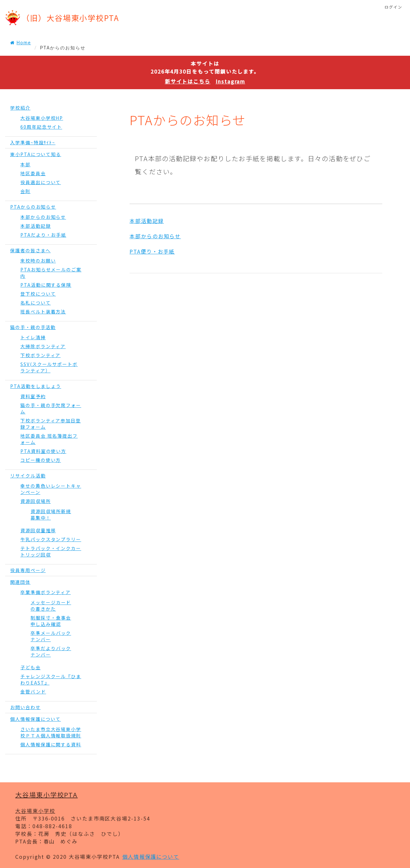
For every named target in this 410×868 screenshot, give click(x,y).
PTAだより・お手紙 (43, 235)
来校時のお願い (38, 261)
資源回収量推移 (38, 530)
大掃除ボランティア (43, 346)
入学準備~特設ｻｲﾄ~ (33, 142)
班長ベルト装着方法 (43, 312)
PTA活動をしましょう (36, 386)
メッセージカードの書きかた (51, 606)
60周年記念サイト (41, 127)
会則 (25, 191)
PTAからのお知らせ (33, 207)
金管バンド (33, 692)
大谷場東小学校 (35, 811)
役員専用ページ (28, 570)
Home (21, 43)
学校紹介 (20, 108)
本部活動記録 (36, 226)
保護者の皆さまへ (30, 250)
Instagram (230, 81)
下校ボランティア (40, 355)
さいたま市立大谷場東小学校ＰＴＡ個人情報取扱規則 (51, 732)
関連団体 (20, 582)
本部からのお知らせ (43, 217)
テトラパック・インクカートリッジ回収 (51, 551)
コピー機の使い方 (41, 460)
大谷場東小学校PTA (46, 795)
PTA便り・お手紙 (152, 251)
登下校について (38, 294)
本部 (25, 164)
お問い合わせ (25, 707)
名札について (36, 303)
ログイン (393, 7)
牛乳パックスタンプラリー (51, 539)
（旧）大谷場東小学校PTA (70, 18)
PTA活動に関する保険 (46, 285)
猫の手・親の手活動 (33, 327)
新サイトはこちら (188, 81)
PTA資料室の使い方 (43, 451)
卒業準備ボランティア (46, 592)
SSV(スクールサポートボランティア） (49, 367)
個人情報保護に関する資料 (51, 744)
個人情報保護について (35, 719)
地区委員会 (33, 173)
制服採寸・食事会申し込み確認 (51, 621)
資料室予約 (33, 396)
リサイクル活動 (28, 476)
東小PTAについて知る (36, 154)
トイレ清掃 (33, 337)
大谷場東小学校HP (42, 118)
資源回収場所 (36, 501)
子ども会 (31, 667)
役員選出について (41, 182)
